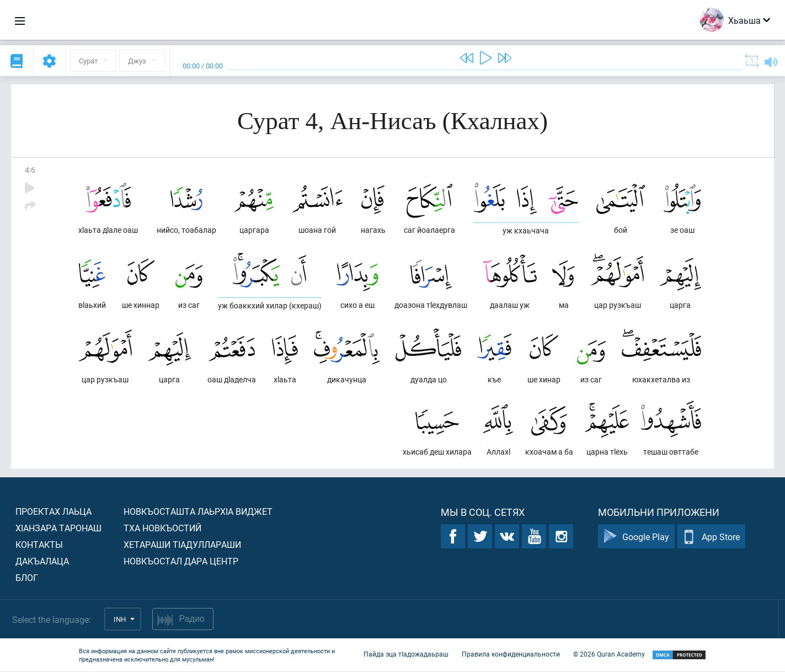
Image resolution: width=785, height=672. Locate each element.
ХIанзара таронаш (58, 528)
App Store (711, 537)
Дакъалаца (42, 561)
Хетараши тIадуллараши (182, 545)
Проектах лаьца (54, 512)
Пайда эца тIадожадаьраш (406, 654)
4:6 (30, 170)
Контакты (39, 545)
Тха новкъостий (162, 528)
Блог (27, 578)
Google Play (636, 537)
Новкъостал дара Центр (181, 561)
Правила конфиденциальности (511, 654)
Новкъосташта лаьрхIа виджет (198, 512)
